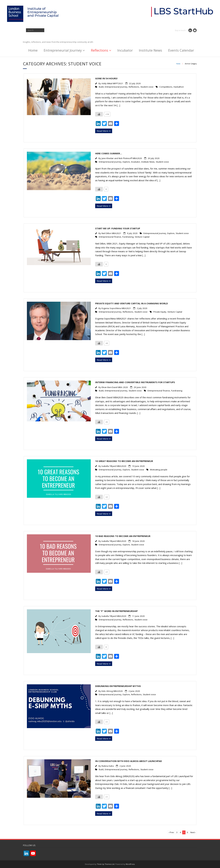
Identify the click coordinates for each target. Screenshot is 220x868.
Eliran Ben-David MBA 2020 (115, 387)
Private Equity (160, 312)
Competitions (166, 87)
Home (33, 50)
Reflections (100, 50)
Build (101, 87)
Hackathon (179, 87)
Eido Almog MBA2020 (112, 691)
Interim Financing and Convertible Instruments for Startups (135, 382)
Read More (103, 131)
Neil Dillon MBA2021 (111, 233)
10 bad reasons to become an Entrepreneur (123, 536)
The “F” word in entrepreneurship (116, 611)
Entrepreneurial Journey (63, 50)
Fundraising (128, 237)
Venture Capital (142, 237)
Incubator (125, 50)
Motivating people (159, 470)
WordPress (130, 864)
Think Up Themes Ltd (106, 864)
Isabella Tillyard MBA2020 (114, 466)
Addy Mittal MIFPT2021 (112, 83)
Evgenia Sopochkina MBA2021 (116, 308)
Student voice (147, 87)
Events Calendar (181, 50)
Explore (126, 162)
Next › (193, 832)
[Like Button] (99, 114)
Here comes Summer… (109, 153)
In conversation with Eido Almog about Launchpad (129, 761)
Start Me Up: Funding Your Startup (118, 228)
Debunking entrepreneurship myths (118, 686)
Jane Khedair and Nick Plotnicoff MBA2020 (122, 158)
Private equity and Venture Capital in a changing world (132, 303)
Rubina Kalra (108, 766)
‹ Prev (171, 832)
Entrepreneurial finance (110, 237)
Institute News (150, 50)
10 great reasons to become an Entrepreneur (124, 461)
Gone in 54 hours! (106, 78)
